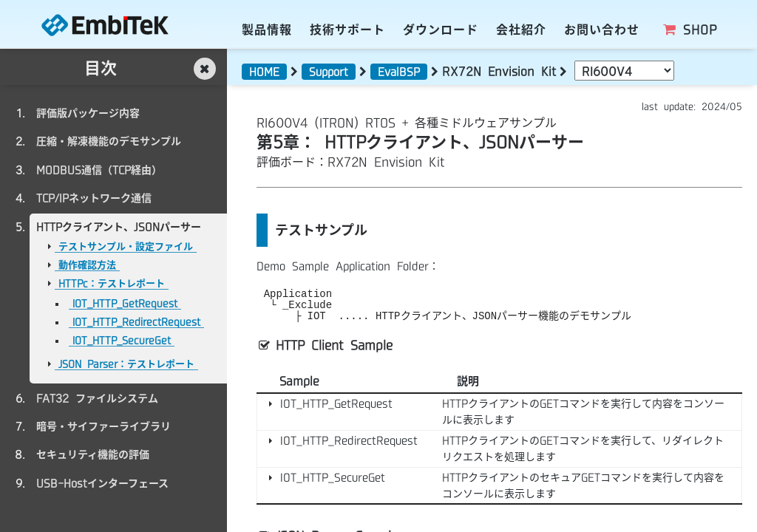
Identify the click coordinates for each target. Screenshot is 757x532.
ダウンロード (441, 30)
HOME (264, 72)
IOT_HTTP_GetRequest (125, 303)
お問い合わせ (602, 30)
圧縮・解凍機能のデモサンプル (109, 141)
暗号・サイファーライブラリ (103, 426)
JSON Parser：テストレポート (126, 364)
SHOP (689, 30)
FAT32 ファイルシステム (97, 398)
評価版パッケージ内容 (88, 113)
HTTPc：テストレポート (112, 283)
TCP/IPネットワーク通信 (94, 198)
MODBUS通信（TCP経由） (99, 170)
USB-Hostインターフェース (102, 483)
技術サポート (347, 30)
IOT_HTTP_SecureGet (122, 340)
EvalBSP (399, 72)
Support (329, 72)
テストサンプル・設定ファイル (126, 246)
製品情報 (267, 30)
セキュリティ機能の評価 (93, 454)
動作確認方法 (87, 265)
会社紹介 (521, 30)
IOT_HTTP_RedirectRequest (136, 322)
